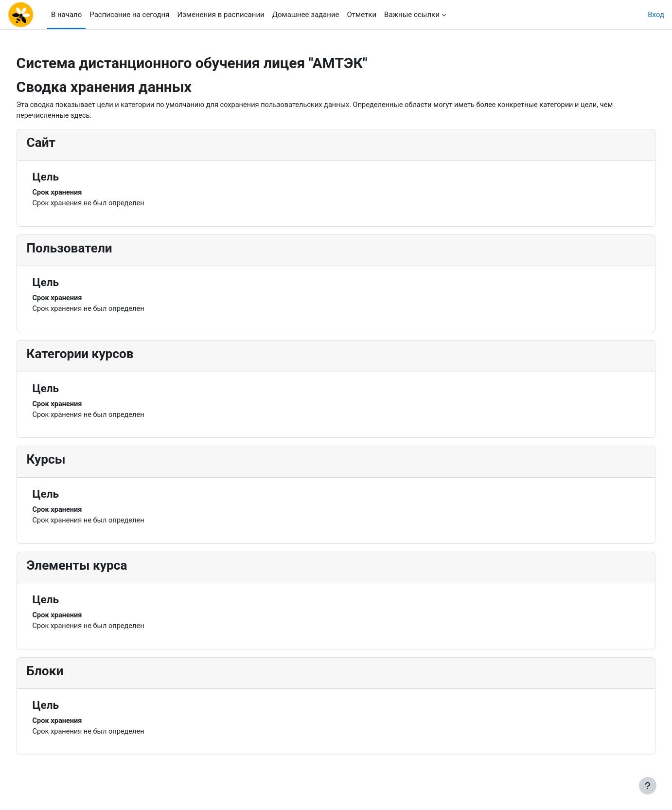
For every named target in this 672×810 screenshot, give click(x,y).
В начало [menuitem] (66, 15)
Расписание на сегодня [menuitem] (129, 15)
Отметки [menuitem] (362, 15)
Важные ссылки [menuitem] (412, 15)
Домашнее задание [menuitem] (306, 15)
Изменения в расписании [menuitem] (221, 15)
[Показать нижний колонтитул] (648, 786)
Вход (656, 15)
